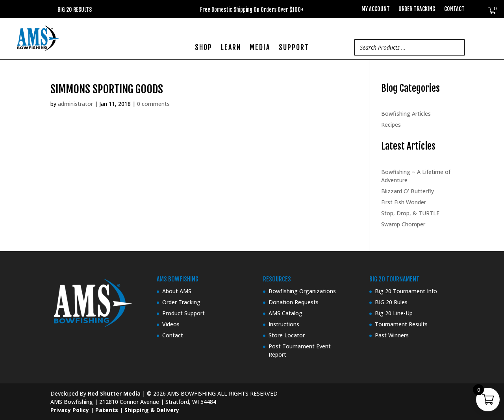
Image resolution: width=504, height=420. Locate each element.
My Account (376, 9)
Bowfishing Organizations (302, 291)
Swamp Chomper (403, 224)
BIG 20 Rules (391, 302)
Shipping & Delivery (152, 410)
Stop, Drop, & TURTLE (410, 213)
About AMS (177, 291)
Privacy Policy (70, 410)
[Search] (456, 47)
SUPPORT (294, 48)
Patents (107, 410)
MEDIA (260, 48)
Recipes (391, 125)
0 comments (153, 104)
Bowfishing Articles (406, 114)
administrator (75, 104)
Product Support (183, 313)
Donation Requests (294, 302)
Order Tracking (417, 9)
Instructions (284, 324)
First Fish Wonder (404, 202)
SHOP (204, 48)
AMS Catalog (285, 313)
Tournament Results (401, 324)
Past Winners (392, 335)
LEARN (231, 48)
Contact (454, 9)
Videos (171, 324)
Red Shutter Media (114, 393)
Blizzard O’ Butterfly (408, 191)
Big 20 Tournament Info (406, 291)
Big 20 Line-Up (394, 313)
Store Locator (287, 335)
